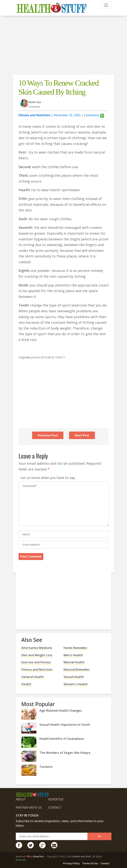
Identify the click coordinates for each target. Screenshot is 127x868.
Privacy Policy (71, 863)
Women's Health (76, 684)
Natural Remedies (77, 670)
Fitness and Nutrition (34, 115)
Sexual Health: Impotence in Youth (65, 725)
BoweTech (39, 856)
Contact (55, 808)
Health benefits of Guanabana (62, 739)
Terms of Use (90, 863)
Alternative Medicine (37, 648)
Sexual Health (74, 677)
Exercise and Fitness (36, 662)
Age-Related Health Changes (61, 711)
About (21, 799)
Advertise (56, 799)
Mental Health (74, 662)
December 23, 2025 (67, 115)
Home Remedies (75, 648)
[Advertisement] (64, 46)
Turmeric (46, 767)
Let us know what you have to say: (48, 478)
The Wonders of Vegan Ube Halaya (65, 753)
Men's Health (73, 655)
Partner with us (29, 808)
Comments (94, 115)
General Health (33, 677)
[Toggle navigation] (106, 5)
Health (26, 684)
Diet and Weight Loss (37, 655)
